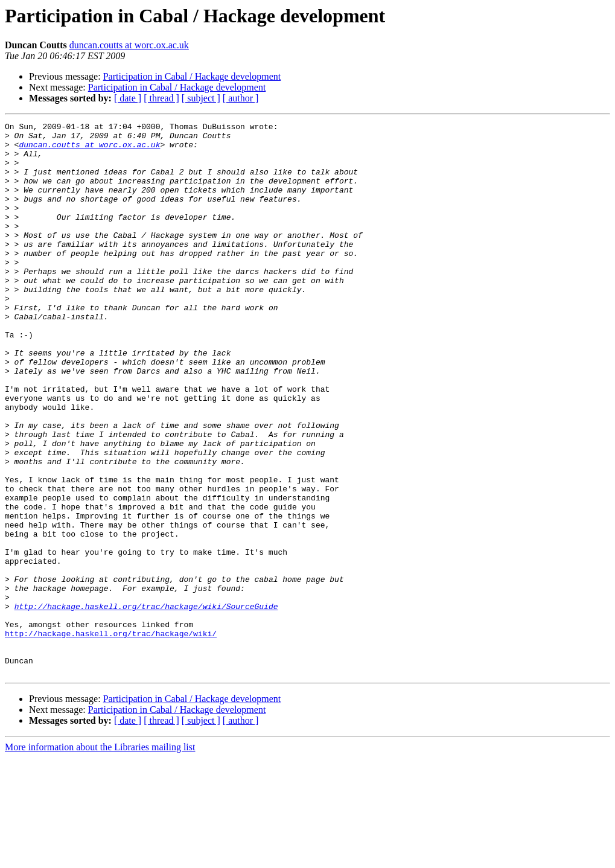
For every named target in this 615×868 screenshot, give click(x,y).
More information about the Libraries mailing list (100, 857)
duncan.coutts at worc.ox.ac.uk (129, 45)
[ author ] (241, 98)
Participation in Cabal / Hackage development (192, 76)
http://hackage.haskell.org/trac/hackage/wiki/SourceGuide (146, 704)
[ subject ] (201, 98)
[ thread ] (161, 98)
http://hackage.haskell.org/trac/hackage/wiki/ (111, 736)
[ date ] (128, 98)
